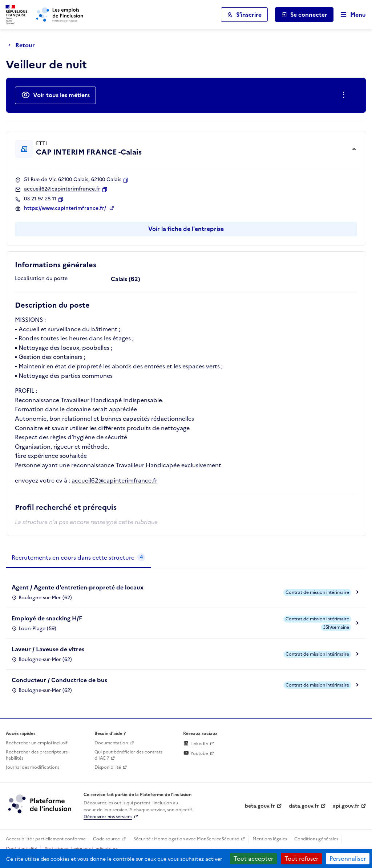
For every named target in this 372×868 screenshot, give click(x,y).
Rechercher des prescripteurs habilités (37, 755)
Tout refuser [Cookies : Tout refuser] (301, 859)
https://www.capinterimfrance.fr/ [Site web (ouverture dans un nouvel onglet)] (66, 208)
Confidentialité (22, 849)
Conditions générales (316, 839)
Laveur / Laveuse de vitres (48, 649)
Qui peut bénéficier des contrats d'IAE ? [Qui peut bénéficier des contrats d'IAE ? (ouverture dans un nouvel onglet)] (128, 755)
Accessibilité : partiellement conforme (46, 839)
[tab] (78, 558)
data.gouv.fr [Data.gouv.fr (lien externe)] (304, 806)
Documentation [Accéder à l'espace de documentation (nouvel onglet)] (111, 743)
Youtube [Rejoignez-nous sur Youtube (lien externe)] (196, 753)
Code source (106, 839)
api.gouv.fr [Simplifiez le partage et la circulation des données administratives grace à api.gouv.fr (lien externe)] (346, 806)
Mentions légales (270, 839)
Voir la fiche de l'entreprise (186, 229)
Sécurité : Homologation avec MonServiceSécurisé (186, 839)
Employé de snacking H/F (47, 618)
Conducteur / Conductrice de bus (59, 680)
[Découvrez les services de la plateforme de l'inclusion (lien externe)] (40, 804)
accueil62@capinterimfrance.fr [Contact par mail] (62, 189)
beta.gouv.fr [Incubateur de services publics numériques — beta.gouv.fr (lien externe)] (260, 806)
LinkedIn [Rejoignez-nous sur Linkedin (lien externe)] (196, 744)
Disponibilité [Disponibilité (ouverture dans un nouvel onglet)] (108, 767)
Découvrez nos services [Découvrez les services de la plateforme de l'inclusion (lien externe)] (108, 817)
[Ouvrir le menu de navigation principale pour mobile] (350, 15)
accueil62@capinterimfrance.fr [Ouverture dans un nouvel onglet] (114, 480)
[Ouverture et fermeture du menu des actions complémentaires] (345, 95)
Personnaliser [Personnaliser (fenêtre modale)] (348, 859)
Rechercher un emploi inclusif (37, 743)
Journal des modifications (33, 767)
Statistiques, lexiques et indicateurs (81, 849)
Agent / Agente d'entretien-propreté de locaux (78, 587)
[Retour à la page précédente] (23, 45)
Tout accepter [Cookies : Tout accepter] (253, 859)
